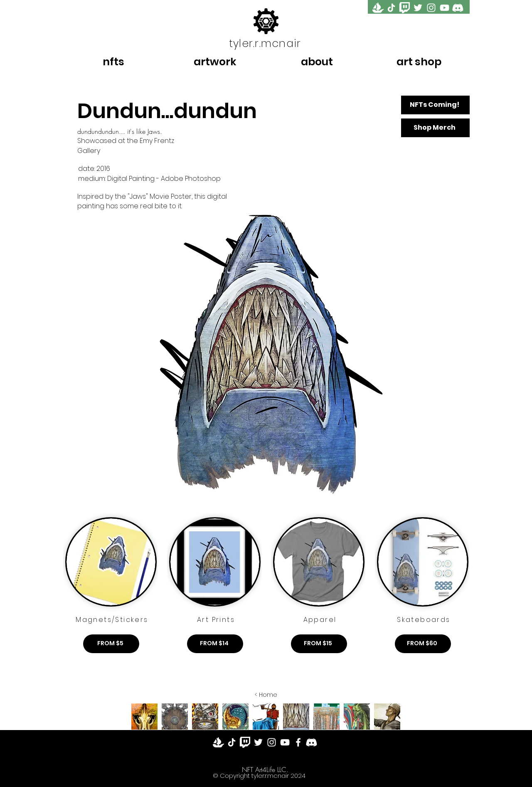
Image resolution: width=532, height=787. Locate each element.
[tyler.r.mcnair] (266, 43)
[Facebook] (298, 742)
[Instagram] (431, 8)
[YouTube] (445, 8)
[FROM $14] (215, 644)
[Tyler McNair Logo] (266, 21)
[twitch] (405, 8)
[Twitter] (418, 8)
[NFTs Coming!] (435, 105)
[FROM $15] (319, 644)
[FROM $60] (423, 644)
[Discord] (458, 8)
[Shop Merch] (435, 128)
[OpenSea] (378, 8)
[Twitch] (245, 742)
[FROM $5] (111, 644)
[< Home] (266, 695)
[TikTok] (391, 8)
